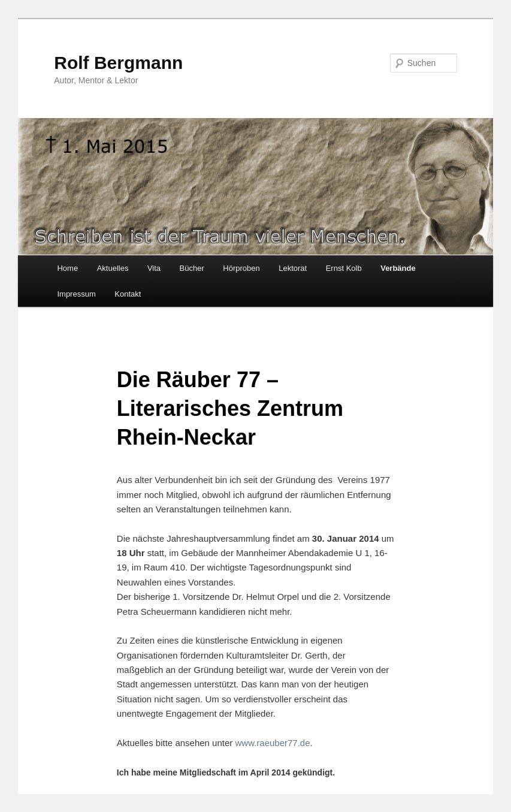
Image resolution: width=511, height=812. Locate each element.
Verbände (398, 268)
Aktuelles (113, 268)
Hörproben (241, 268)
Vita (154, 268)
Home (67, 268)
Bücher (192, 268)
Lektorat (293, 268)
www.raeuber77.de (272, 743)
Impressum (76, 294)
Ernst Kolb (344, 268)
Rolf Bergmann (118, 63)
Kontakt (128, 294)
